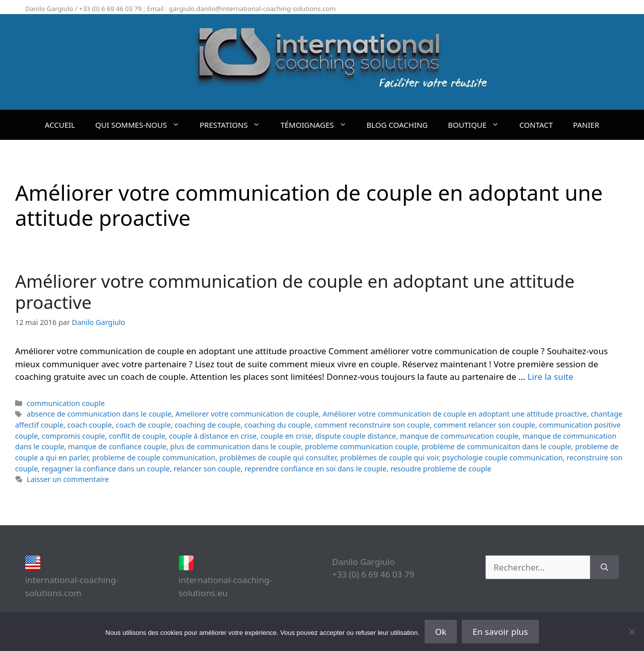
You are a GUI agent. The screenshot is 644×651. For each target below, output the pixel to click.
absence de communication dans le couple (99, 414)
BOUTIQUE (478, 125)
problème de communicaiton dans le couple (496, 446)
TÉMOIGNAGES (318, 125)
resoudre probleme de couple (441, 469)
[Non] (631, 631)
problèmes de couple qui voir (389, 458)
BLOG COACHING (397, 125)
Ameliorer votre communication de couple (247, 414)
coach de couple (143, 425)
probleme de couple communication (154, 458)
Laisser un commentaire (68, 479)
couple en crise (286, 436)
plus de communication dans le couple (235, 446)
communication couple (66, 403)
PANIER (586, 125)
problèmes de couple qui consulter (278, 458)
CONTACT (536, 125)
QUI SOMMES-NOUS (142, 125)
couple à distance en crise (213, 436)
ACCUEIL (60, 125)
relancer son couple (207, 469)
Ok (441, 632)
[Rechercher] (605, 567)
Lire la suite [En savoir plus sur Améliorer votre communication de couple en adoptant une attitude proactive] (550, 377)
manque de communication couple (459, 436)
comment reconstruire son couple (372, 425)
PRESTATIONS (235, 125)
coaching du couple (278, 425)
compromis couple (73, 436)
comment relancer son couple (485, 425)
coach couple (90, 425)
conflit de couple (137, 436)
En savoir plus (500, 632)
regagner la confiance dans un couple (106, 469)
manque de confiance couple (117, 446)
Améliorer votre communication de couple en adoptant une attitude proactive (295, 292)
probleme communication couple (361, 446)
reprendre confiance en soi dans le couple (315, 469)
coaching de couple (208, 425)
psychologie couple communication (503, 458)
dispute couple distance (356, 436)
